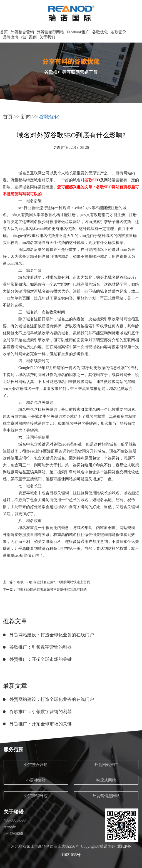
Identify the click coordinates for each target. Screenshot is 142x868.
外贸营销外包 (36, 796)
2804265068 (13, 834)
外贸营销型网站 (50, 32)
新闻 (26, 117)
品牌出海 (11, 37)
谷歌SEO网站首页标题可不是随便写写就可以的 (52, 590)
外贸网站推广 (106, 765)
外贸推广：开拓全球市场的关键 (41, 659)
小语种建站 (36, 780)
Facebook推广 (78, 32)
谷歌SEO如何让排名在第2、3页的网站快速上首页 (53, 582)
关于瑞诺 (14, 812)
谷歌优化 (100, 32)
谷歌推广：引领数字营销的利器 (41, 647)
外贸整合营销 (22, 32)
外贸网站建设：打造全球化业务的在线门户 (52, 635)
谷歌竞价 (118, 32)
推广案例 (29, 37)
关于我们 (47, 37)
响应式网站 (106, 780)
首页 (4, 32)
